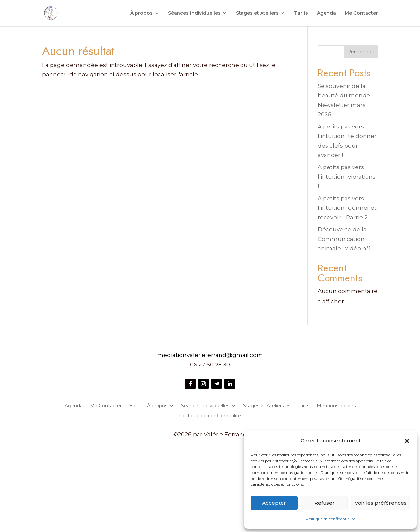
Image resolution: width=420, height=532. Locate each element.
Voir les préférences (381, 503)
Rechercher (361, 52)
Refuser (325, 503)
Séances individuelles (194, 13)
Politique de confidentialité (331, 519)
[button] (407, 441)
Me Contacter (361, 13)
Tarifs (301, 13)
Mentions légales (336, 406)
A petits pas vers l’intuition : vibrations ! (347, 177)
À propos (141, 13)
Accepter (274, 503)
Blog (134, 406)
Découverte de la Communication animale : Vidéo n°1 (344, 239)
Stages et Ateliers (257, 13)
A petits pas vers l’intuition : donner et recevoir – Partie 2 (347, 208)
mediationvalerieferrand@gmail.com (210, 355)
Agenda (326, 13)
